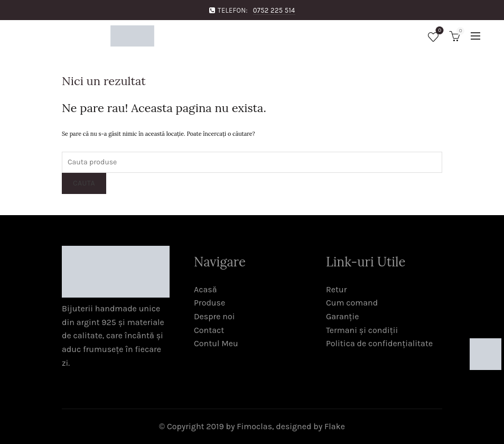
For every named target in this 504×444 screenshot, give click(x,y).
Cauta (84, 183)
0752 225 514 (274, 10)
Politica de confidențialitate (379, 343)
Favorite (439, 32)
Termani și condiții (362, 330)
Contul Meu (216, 343)
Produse (209, 303)
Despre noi (214, 316)
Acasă (205, 289)
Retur (337, 289)
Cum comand (352, 303)
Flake (335, 426)
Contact (209, 330)
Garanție (342, 316)
